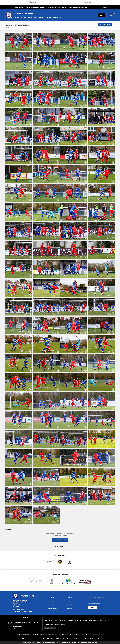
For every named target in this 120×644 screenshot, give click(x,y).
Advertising (63, 620)
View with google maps (22, 612)
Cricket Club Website (51, 635)
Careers (70, 620)
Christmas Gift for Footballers (58, 639)
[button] (17, 18)
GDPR (85, 620)
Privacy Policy (104, 620)
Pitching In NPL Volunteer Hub (57, 7)
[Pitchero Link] (112, 8)
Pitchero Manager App (98, 635)
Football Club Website (38, 635)
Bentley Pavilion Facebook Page (78, 7)
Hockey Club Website (63, 635)
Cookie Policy (49, 624)
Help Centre (49, 620)
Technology (78, 620)
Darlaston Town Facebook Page (36, 7)
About (56, 620)
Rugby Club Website (75, 635)
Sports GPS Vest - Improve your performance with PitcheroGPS (34, 639)
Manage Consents (60, 624)
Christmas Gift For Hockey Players (93, 639)
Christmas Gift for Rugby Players (75, 639)
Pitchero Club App (86, 635)
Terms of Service (93, 620)
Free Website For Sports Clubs (24, 635)
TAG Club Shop (19, 7)
